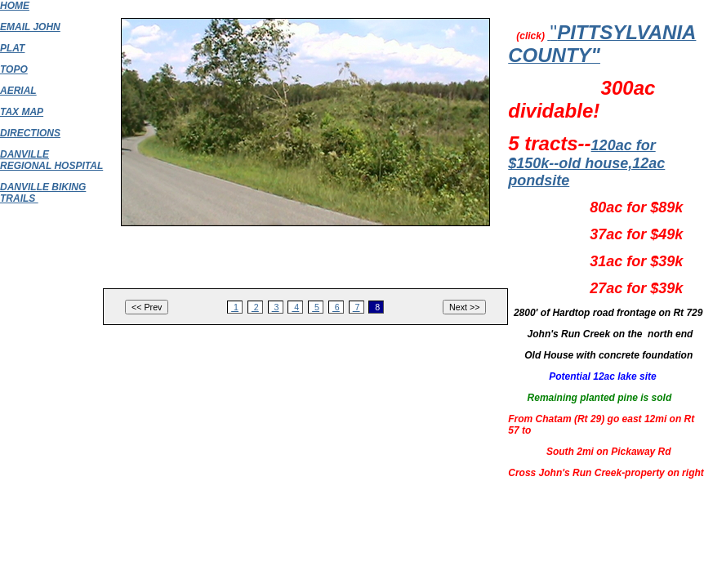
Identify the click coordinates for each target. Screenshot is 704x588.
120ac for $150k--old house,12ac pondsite (586, 163)
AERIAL (18, 91)
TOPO (14, 69)
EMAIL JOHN (30, 27)
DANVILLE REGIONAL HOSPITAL (51, 160)
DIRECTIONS (30, 133)
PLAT (12, 48)
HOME (15, 6)
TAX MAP (22, 112)
